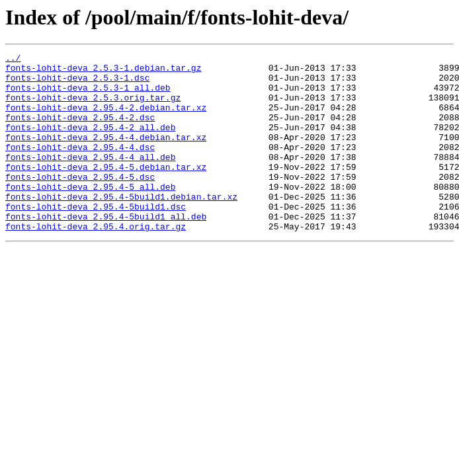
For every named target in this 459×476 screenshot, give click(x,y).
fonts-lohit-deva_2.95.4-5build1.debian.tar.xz (121, 226)
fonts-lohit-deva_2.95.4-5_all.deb (90, 214)
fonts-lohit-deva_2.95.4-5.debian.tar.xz (106, 190)
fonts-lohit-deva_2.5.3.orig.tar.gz (93, 107)
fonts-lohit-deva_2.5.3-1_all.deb (88, 95)
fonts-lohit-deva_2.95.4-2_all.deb (90, 143)
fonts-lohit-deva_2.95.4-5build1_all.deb (106, 250)
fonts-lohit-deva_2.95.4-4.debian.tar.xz (106, 155)
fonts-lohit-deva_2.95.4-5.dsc (80, 202)
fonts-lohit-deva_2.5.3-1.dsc (77, 83)
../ (13, 59)
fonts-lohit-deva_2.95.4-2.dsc (80, 131)
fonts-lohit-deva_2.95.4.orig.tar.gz (96, 262)
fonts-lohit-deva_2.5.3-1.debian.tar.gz (103, 71)
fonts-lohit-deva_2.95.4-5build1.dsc (96, 238)
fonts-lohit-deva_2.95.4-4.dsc (80, 167)
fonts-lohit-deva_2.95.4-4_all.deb (90, 178)
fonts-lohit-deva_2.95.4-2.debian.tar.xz (106, 119)
